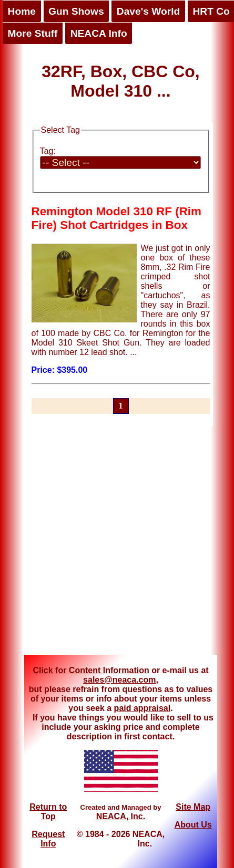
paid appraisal (143, 708)
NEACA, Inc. (121, 816)
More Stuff (33, 33)
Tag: (48, 151)
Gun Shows (76, 11)
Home (22, 11)
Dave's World (148, 11)
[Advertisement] (102, 541)
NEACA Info (99, 33)
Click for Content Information (91, 670)
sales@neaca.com (119, 680)
